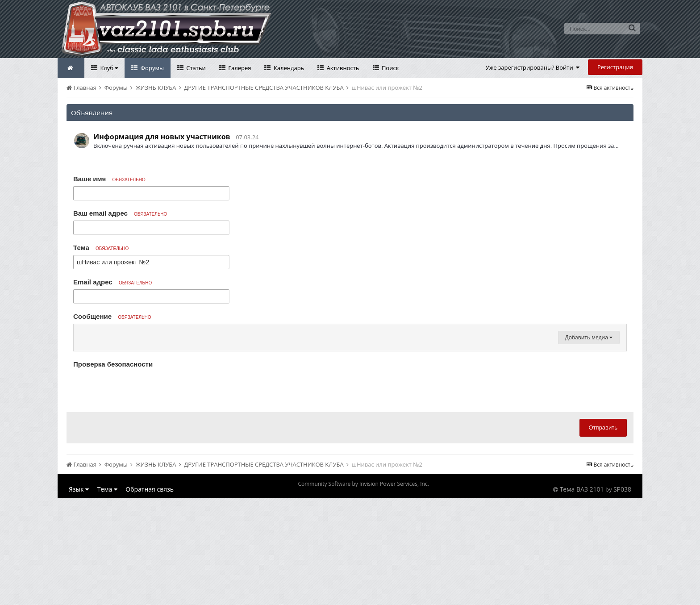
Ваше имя (109, 179)
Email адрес (112, 282)
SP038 (622, 596)
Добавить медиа (589, 444)
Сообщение (112, 316)
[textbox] (350, 387)
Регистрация (615, 67)
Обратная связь (150, 596)
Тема (101, 248)
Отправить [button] (603, 535)
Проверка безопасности (113, 471)
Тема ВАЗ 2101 (582, 596)
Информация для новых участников (162, 137)
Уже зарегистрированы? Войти (533, 67)
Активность (342, 68)
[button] (82, 333)
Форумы (151, 68)
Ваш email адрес (120, 213)
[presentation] (141, 495)
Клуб (108, 68)
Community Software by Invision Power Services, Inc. (363, 591)
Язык (79, 596)
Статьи (195, 68)
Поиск (390, 68)
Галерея (239, 68)
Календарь (288, 68)
